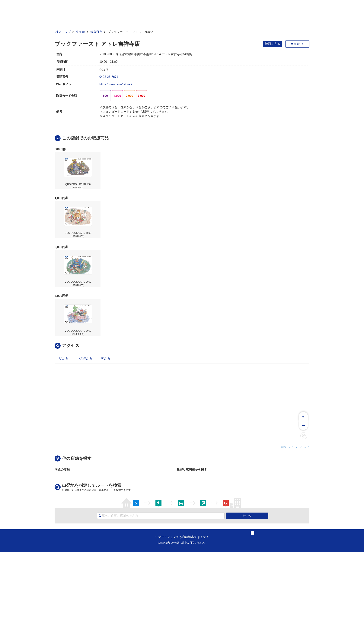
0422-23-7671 (109, 77)
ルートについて (302, 447)
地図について (287, 447)
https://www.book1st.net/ (116, 84)
